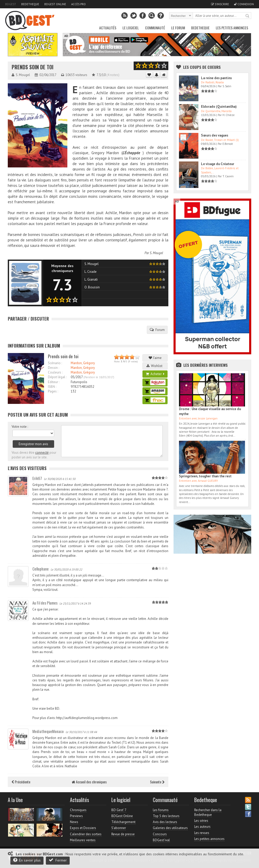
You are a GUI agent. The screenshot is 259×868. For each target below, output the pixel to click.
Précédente (21, 782)
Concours (160, 834)
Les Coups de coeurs (202, 67)
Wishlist (155, 366)
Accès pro (78, 4)
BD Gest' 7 (119, 810)
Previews (76, 816)
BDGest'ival (161, 840)
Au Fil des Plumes (45, 603)
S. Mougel (156, 253)
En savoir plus (27, 860)
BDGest (11, 4)
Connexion (244, 4)
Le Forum (178, 28)
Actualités (108, 28)
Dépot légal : (57, 377)
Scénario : (55, 363)
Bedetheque (30, 4)
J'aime (155, 358)
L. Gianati (91, 279)
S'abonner (119, 828)
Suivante (157, 782)
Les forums (161, 810)
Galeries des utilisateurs (170, 828)
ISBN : (52, 387)
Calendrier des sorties (86, 834)
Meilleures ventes (83, 840)
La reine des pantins (216, 78)
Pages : (53, 391)
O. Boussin (92, 287)
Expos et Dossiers (83, 828)
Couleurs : (55, 372)
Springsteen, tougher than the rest (205, 476)
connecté (42, 453)
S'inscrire (220, 4)
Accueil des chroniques (89, 782)
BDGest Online (55, 4)
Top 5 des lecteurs (166, 816)
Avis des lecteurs (165, 822)
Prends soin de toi (33, 67)
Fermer (58, 860)
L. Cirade (91, 272)
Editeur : (54, 382)
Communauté (155, 28)
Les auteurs (202, 827)
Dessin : (53, 368)
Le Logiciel (131, 28)
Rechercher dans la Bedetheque (208, 812)
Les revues (202, 833)
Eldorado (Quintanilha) (219, 107)
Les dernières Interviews (206, 365)
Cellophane (41, 569)
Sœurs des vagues (215, 135)
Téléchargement (123, 822)
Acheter (155, 374)
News (74, 822)
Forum (157, 330)
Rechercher (248, 16)
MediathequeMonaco (48, 731)
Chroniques (78, 810)
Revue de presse (123, 834)
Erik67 (37, 478)
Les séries (201, 821)
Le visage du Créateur (218, 164)
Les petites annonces (232, 28)
